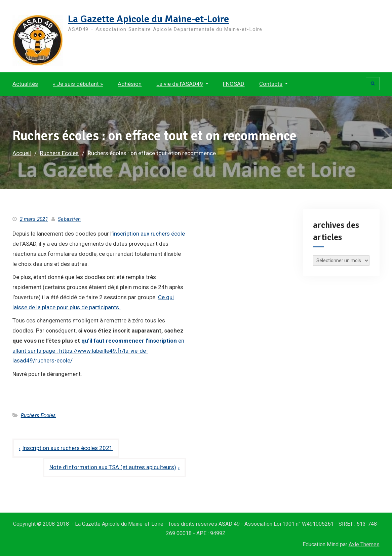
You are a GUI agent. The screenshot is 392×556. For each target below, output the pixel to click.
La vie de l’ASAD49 (180, 84)
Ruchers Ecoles (38, 415)
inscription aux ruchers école (149, 234)
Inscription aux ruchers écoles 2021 (67, 448)
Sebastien (69, 219)
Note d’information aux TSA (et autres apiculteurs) (113, 467)
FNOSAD (234, 84)
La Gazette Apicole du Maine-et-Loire (148, 19)
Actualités (25, 84)
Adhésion (130, 84)
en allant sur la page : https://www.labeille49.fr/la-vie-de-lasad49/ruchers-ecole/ (98, 351)
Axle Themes (364, 544)
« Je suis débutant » (78, 84)
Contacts (271, 84)
